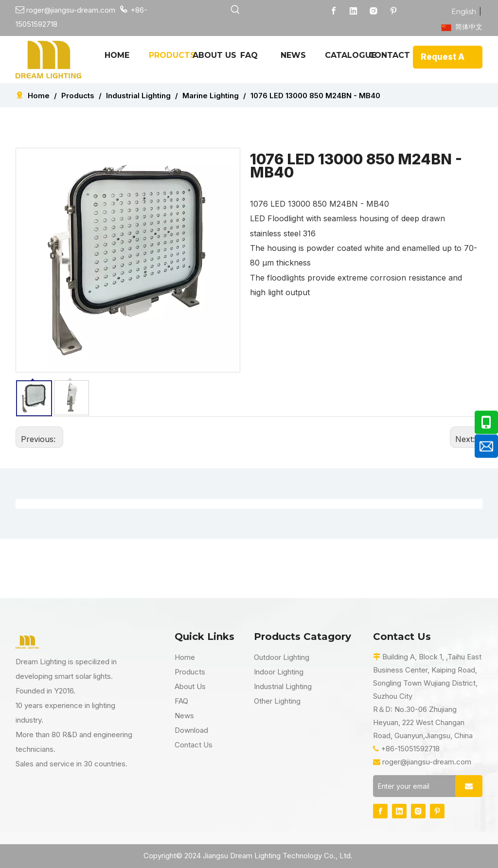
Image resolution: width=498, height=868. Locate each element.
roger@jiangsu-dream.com (427, 762)
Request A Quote (443, 60)
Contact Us (194, 745)
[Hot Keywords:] (236, 10)
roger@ (33, 10)
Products (190, 672)
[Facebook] (334, 11)
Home (185, 657)
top (478, 826)
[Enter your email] (412, 786)
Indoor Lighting (279, 672)
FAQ (181, 701)
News (184, 716)
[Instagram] (373, 11)
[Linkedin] (354, 11)
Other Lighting (277, 701)
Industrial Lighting (283, 686)
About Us (190, 686)
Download (191, 730)
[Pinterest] (393, 11)
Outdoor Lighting (282, 657)
